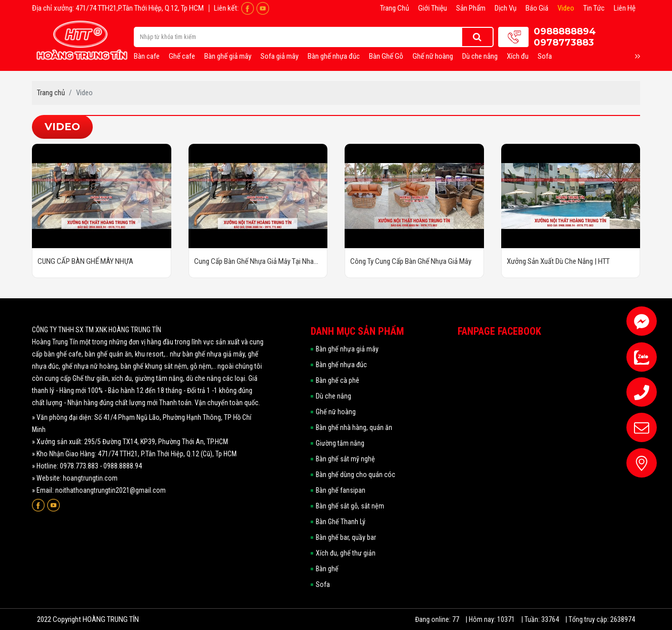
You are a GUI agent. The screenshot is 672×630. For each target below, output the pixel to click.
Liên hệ (625, 8)
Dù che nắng (480, 56)
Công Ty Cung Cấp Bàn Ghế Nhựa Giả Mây (411, 261)
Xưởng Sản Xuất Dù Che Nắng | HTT (558, 261)
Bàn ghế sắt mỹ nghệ (345, 459)
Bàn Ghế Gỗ (386, 56)
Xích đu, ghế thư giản (346, 553)
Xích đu (518, 56)
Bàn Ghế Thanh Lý (341, 522)
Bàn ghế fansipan (341, 490)
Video (566, 8)
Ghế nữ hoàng (433, 56)
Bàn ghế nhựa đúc (334, 56)
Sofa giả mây (279, 56)
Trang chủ (395, 8)
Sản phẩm (471, 8)
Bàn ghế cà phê (338, 380)
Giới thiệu (433, 8)
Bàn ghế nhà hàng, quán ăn (354, 427)
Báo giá (537, 8)
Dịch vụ (506, 8)
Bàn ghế (327, 569)
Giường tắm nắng (340, 443)
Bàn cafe (147, 56)
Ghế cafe (182, 56)
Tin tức (594, 8)
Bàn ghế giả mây (228, 56)
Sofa (545, 56)
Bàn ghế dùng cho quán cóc (356, 475)
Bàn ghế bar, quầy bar (346, 537)
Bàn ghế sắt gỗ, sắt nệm (350, 506)
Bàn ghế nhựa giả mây (347, 349)
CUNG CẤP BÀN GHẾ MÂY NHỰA (85, 261)
